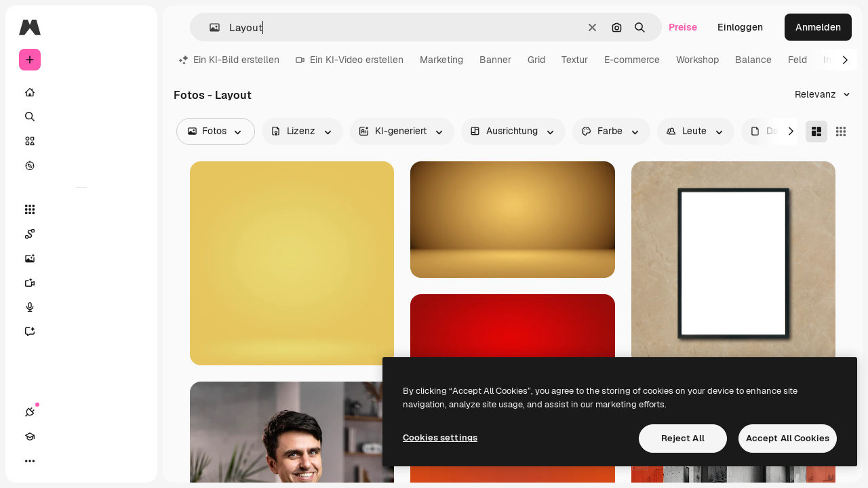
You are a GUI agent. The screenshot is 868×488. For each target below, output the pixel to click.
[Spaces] (81, 234)
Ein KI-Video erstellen (350, 60)
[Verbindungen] (30, 461)
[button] (209, 27)
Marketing (441, 60)
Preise (683, 27)
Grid (536, 60)
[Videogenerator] (81, 283)
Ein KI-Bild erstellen (229, 60)
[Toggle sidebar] (133, 27)
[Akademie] (54, 461)
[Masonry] (816, 131)
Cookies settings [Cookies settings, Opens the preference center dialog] (440, 438)
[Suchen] (81, 117)
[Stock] (81, 141)
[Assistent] (81, 331)
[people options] (696, 131)
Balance (753, 60)
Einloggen (740, 27)
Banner (495, 60)
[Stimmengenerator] (81, 307)
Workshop (697, 60)
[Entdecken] (81, 165)
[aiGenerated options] (402, 131)
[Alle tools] (81, 209)
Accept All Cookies (788, 438)
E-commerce (632, 60)
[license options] (302, 131)
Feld (797, 60)
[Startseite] (81, 92)
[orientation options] (513, 131)
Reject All (683, 438)
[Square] (841, 131)
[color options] (611, 131)
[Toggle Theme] (79, 461)
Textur (575, 60)
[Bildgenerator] (81, 258)
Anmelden (818, 27)
